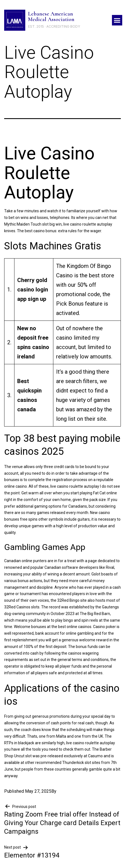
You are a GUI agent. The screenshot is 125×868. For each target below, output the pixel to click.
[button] (117, 20)
